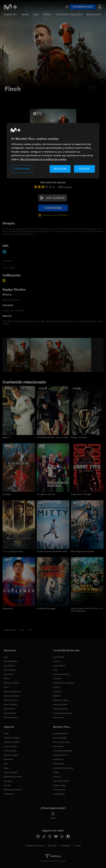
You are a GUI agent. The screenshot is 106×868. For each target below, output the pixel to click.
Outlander (57, 678)
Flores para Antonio (61, 674)
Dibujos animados (61, 709)
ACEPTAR (84, 169)
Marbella (57, 696)
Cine (36, 14)
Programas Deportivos (62, 713)
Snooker (7, 785)
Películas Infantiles (12, 683)
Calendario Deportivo (13, 789)
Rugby (6, 768)
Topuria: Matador (11, 772)
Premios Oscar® (60, 704)
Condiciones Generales (63, 751)
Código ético (58, 759)
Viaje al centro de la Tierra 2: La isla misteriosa (87, 609)
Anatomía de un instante (63, 683)
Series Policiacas (11, 700)
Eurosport (8, 781)
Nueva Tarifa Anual (61, 781)
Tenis (6, 764)
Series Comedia (10, 704)
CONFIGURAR (22, 169)
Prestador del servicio (34, 845)
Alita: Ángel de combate (82, 551)
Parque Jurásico (79, 437)
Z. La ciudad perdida (13, 551)
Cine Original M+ (11, 661)
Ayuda (53, 816)
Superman (8, 608)
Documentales (10, 713)
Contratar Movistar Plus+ (63, 768)
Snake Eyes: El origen (81, 494)
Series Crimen (10, 709)
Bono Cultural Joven (62, 742)
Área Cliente (58, 746)
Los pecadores (59, 665)
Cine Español (9, 665)
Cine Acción (9, 674)
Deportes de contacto (13, 777)
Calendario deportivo (69, 14)
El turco (56, 687)
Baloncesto (94, 14)
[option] (19, 355)
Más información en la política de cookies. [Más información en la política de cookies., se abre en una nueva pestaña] (43, 159)
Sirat (55, 670)
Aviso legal (52, 845)
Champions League (12, 738)
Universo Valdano (11, 755)
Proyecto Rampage (46, 608)
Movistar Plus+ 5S (60, 755)
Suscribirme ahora (83, 7)
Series (25, 14)
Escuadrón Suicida (46, 494)
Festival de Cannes (61, 700)
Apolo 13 (6, 437)
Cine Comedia (10, 670)
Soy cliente (53, 198)
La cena (56, 661)
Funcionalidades (60, 738)
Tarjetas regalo (59, 785)
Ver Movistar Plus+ (61, 733)
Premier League (10, 746)
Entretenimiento (11, 717)
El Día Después (10, 751)
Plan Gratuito (59, 764)
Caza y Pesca (58, 717)
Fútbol (47, 14)
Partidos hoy (9, 794)
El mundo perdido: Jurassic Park (53, 437)
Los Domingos (59, 657)
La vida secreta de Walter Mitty (52, 551)
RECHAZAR (60, 169)
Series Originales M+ (12, 691)
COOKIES (78, 845)
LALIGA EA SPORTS (11, 742)
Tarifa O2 (57, 777)
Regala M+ (10, 14)
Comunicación (59, 789)
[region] (53, 151)
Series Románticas (11, 696)
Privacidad (65, 845)
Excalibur (7, 494)
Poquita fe (57, 691)
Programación (59, 794)
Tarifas (56, 772)
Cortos (6, 678)
